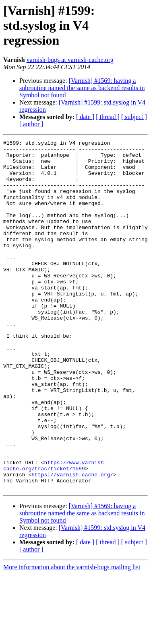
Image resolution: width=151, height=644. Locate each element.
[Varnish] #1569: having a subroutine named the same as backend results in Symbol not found (82, 88)
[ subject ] (134, 117)
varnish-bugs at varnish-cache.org (70, 60)
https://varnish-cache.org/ (72, 542)
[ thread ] (108, 117)
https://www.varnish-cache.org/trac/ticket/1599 (55, 531)
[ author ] (31, 124)
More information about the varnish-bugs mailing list (72, 637)
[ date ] (85, 117)
